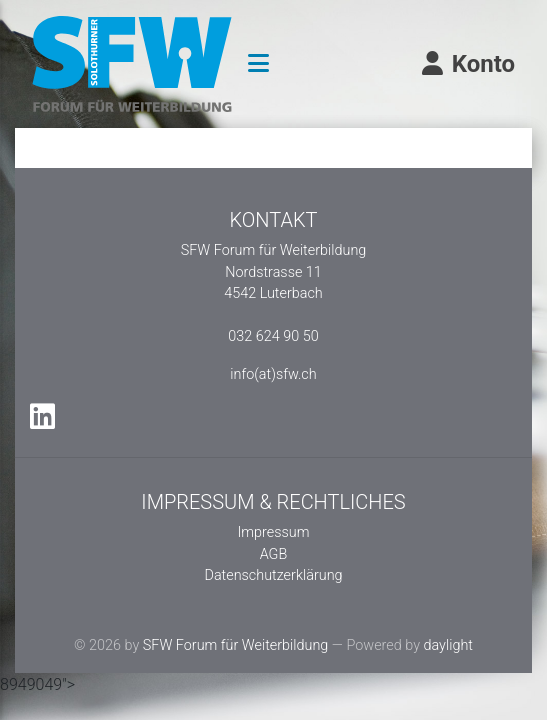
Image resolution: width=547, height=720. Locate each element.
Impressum (274, 532)
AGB (274, 554)
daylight (448, 645)
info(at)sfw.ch (273, 374)
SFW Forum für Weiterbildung (236, 645)
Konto (467, 64)
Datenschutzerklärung (273, 575)
